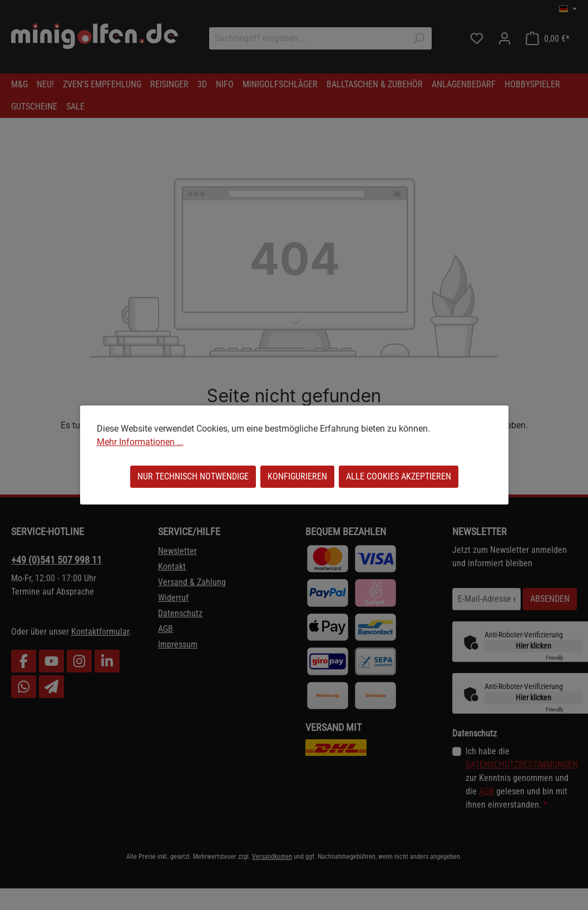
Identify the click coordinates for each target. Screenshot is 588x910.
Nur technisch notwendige (193, 476)
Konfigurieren (297, 476)
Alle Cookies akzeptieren (399, 476)
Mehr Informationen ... (140, 442)
